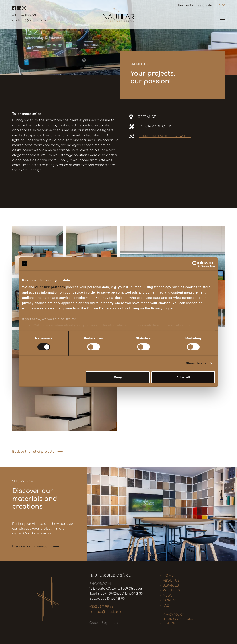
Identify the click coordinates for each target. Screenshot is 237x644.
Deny (118, 377)
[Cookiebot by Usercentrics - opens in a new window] (195, 264)
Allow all (183, 377)
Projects (171, 590)
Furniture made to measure (165, 136)
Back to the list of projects (33, 452)
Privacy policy (173, 615)
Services (171, 586)
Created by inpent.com (108, 623)
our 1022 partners (50, 287)
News (168, 596)
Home (168, 576)
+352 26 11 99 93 (24, 15)
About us (171, 581)
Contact (171, 600)
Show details (196, 363)
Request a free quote (195, 5)
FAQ (166, 606)
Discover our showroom (31, 546)
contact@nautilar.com (30, 20)
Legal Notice (172, 623)
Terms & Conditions (178, 619)
